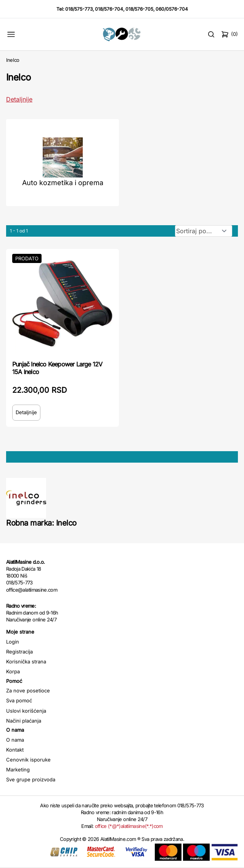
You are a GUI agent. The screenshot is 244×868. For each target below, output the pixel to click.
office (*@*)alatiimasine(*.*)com (129, 826)
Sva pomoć (19, 700)
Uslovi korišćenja (26, 711)
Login (13, 642)
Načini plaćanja (24, 721)
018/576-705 (139, 9)
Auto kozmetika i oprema (63, 183)
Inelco (13, 60)
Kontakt (15, 750)
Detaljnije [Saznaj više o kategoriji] (19, 99)
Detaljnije (26, 412)
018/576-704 (109, 9)
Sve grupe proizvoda (31, 779)
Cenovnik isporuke (28, 760)
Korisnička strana (26, 661)
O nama (15, 740)
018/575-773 (79, 9)
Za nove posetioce (28, 691)
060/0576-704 (172, 9)
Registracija (19, 652)
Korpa (13, 671)
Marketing (18, 770)
